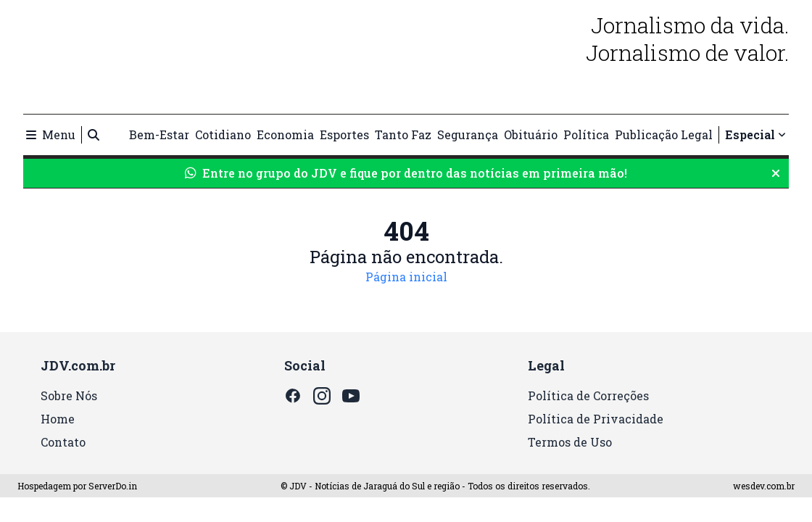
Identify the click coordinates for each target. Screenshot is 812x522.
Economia (285, 134)
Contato (63, 442)
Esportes (344, 134)
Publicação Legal (664, 134)
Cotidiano (223, 134)
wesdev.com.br (764, 486)
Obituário (531, 134)
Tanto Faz (403, 134)
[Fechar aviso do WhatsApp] (776, 173)
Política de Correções (588, 395)
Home (58, 419)
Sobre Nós (69, 395)
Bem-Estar (159, 134)
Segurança (468, 134)
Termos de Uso (570, 442)
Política (586, 134)
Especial (755, 134)
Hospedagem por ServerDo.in (77, 486)
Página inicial (406, 277)
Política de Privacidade (596, 419)
